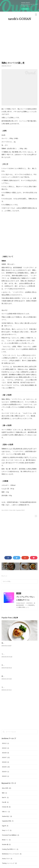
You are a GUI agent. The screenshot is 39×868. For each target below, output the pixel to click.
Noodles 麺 (6, 845)
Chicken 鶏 (6, 807)
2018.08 (5, 753)
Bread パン (6, 840)
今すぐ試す (25, 9)
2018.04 (5, 772)
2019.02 (5, 748)
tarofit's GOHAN (20, 19)
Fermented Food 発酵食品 (10, 835)
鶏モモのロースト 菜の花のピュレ (13, 643)
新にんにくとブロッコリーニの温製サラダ (15, 676)
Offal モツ (6, 812)
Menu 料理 (6, 788)
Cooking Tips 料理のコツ (10, 849)
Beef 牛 (5, 798)
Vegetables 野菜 (8, 821)
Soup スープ (7, 830)
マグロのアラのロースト (10, 654)
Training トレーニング (9, 863)
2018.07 (6, 758)
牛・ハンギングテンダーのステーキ (13, 665)
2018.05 (6, 767)
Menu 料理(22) (5, 510)
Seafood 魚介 (7, 816)
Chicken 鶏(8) (12, 510)
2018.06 (5, 762)
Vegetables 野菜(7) (20, 510)
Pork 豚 (5, 802)
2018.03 (5, 776)
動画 (4, 793)
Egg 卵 (5, 826)
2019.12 (5, 743)
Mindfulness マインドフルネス (12, 854)
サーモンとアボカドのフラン (11, 687)
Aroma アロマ (7, 859)
